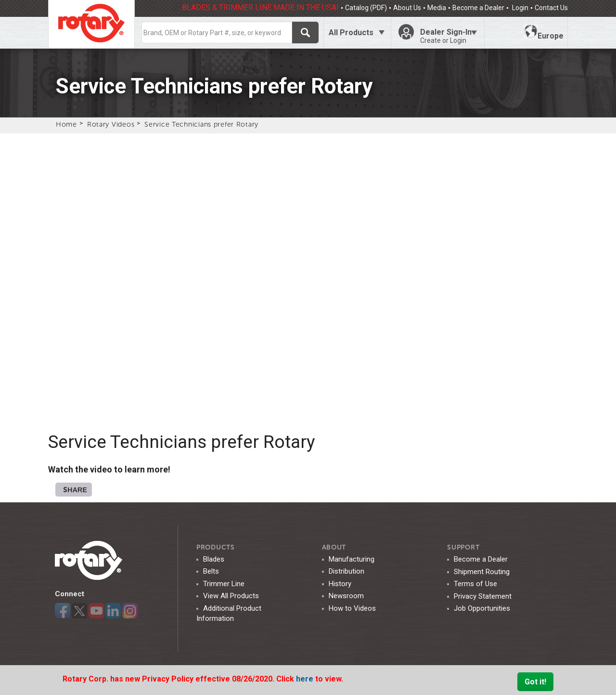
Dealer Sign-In (449, 36)
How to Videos (352, 608)
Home (66, 124)
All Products (351, 33)
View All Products (231, 596)
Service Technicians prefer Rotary (201, 124)
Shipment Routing (482, 572)
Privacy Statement (483, 596)
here (306, 679)
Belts (211, 571)
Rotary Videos (111, 124)
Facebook (63, 611)
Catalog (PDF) (366, 8)
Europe (544, 32)
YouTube (96, 611)
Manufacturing (352, 559)
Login (520, 8)
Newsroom (346, 596)
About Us (407, 8)
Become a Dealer (478, 8)
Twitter (79, 611)
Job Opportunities (482, 608)
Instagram (130, 611)
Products (216, 547)
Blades (214, 559)
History (340, 584)
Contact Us (551, 8)
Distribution (346, 571)
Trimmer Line (224, 584)
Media (437, 8)
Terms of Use (475, 584)
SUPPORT (463, 547)
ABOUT (334, 547)
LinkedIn (113, 611)
